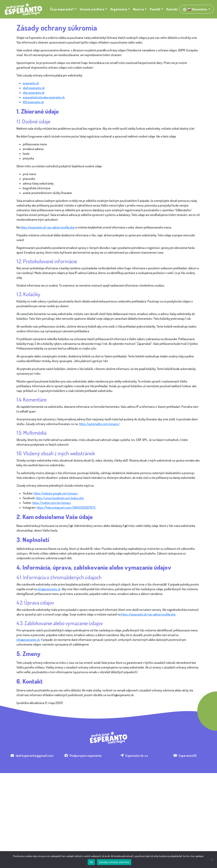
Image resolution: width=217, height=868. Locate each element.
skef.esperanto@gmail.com (32, 756)
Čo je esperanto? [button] (62, 9)
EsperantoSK (185, 756)
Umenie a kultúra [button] (92, 9)
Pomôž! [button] (155, 9)
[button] (197, 9)
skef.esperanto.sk (34, 88)
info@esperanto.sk (49, 589)
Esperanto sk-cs (134, 756)
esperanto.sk (31, 83)
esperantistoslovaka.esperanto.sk (44, 97)
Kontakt (172, 9)
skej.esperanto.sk (34, 93)
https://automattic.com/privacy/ (99, 424)
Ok (91, 862)
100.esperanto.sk (33, 102)
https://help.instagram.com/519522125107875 (66, 507)
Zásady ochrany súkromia (114, 862)
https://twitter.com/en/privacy (52, 503)
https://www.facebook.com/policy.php (60, 498)
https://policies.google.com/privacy (56, 493)
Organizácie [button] (119, 9)
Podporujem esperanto (83, 756)
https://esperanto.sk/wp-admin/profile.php (48, 227)
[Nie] (212, 860)
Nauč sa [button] (138, 9)
